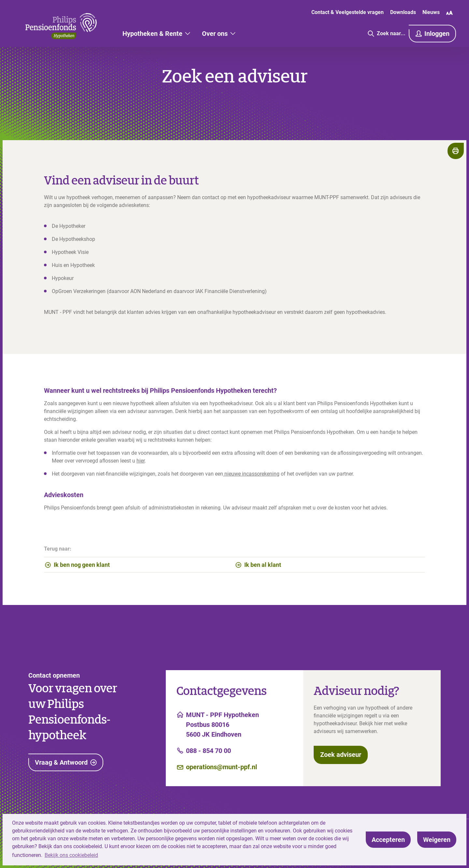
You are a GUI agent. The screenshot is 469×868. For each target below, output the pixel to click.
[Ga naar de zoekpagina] (387, 34)
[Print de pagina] (456, 151)
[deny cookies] (437, 840)
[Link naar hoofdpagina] (61, 26)
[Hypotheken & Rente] (156, 34)
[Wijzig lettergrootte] (449, 13)
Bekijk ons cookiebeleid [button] (71, 855)
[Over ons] (219, 34)
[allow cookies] (388, 840)
